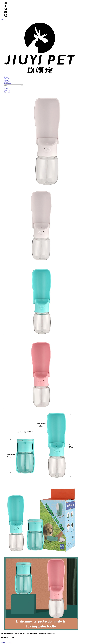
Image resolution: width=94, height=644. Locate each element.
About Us (7, 82)
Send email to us (6, 642)
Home (6, 77)
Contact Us (8, 84)
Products (7, 79)
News (6, 80)
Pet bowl (7, 92)
